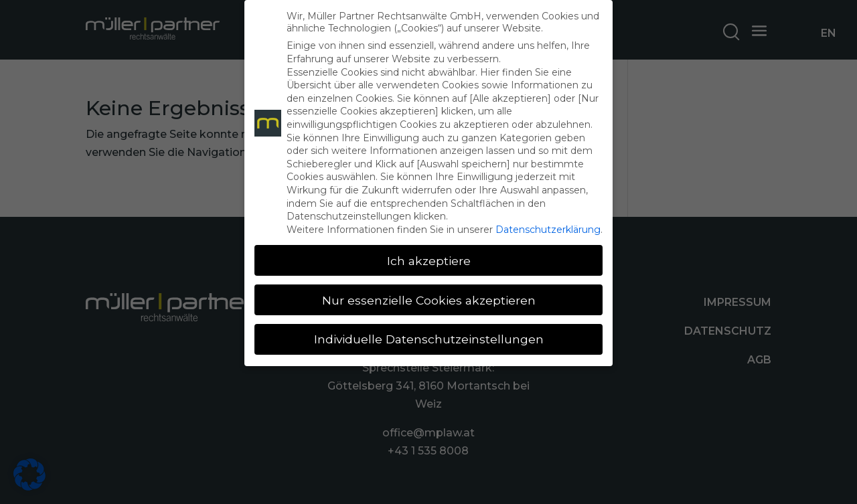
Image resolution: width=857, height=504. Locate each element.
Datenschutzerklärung (548, 230)
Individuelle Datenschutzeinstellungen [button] (429, 339)
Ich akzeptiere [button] (429, 261)
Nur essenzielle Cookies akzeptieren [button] (429, 300)
